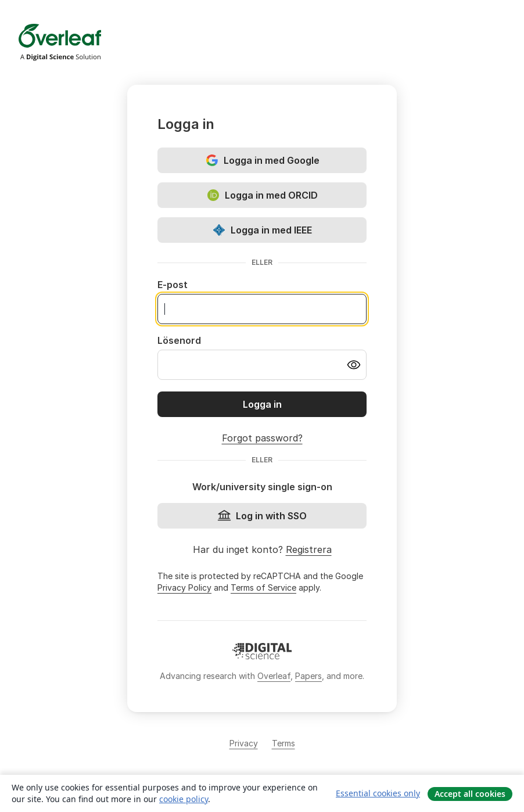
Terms (283, 743)
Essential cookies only (378, 793)
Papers (308, 676)
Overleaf (274, 676)
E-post (173, 285)
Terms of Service (263, 588)
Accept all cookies (470, 794)
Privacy (244, 743)
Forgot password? (262, 438)
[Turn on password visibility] (354, 365)
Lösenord (179, 340)
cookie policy (184, 799)
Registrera (309, 549)
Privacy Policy (184, 588)
